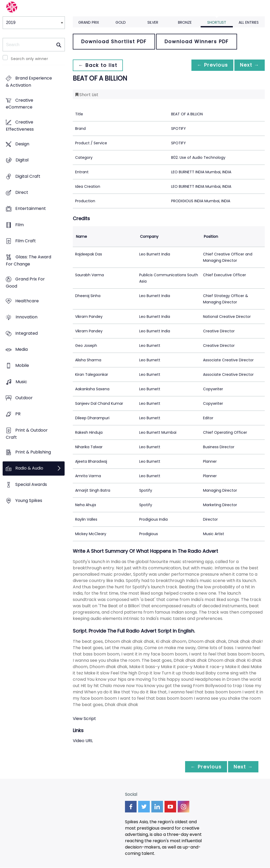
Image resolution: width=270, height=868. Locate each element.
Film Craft (26, 241)
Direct (22, 193)
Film (20, 225)
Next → (249, 65)
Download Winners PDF (197, 41)
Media (21, 349)
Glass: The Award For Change (28, 261)
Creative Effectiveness (20, 126)
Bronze (185, 22)
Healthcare (27, 301)
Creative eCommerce (20, 104)
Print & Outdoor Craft (27, 434)
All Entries (249, 22)
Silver (153, 22)
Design (22, 144)
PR (18, 414)
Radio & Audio (29, 468)
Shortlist (217, 22)
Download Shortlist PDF (114, 41)
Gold (121, 22)
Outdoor (24, 398)
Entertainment (31, 209)
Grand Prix (89, 22)
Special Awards (31, 484)
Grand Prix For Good (25, 283)
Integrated (26, 333)
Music (21, 382)
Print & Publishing (33, 452)
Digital (22, 160)
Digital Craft (28, 176)
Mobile (22, 366)
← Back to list (99, 65)
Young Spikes (29, 500)
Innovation (26, 317)
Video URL (83, 741)
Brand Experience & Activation (29, 82)
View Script (84, 719)
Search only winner (29, 59)
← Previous (210, 65)
